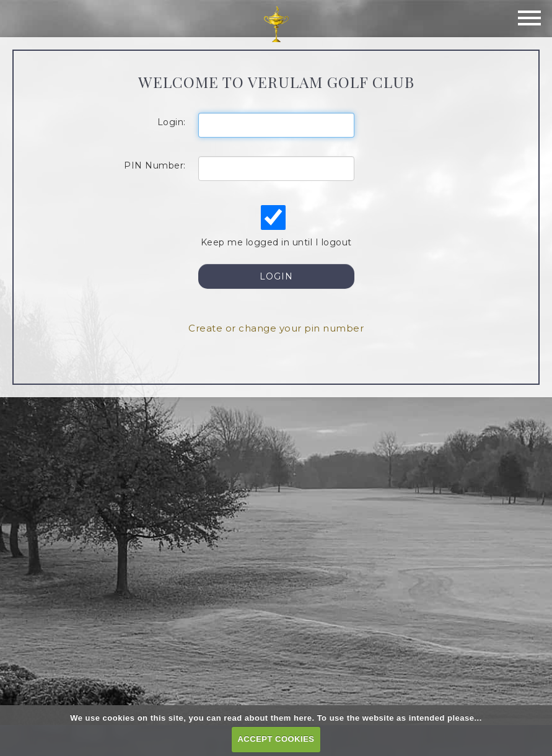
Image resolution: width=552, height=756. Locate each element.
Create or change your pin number (276, 328)
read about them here (268, 718)
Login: (172, 122)
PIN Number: (155, 165)
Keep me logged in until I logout (275, 226)
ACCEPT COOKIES (276, 739)
